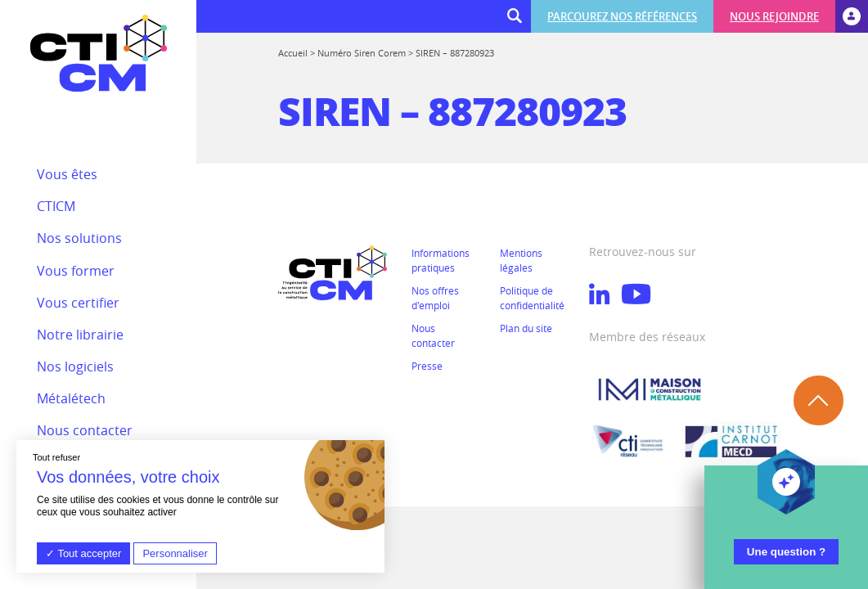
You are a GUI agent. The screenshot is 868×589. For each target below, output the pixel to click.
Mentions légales (521, 260)
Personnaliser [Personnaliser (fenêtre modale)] (175, 553)
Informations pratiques (441, 260)
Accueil (293, 53)
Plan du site (526, 328)
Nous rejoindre (774, 16)
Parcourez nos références (622, 16)
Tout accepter (83, 553)
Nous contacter (433, 335)
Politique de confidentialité (532, 298)
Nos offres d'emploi (435, 298)
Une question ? (786, 552)
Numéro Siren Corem (362, 53)
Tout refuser (56, 457)
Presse (427, 366)
